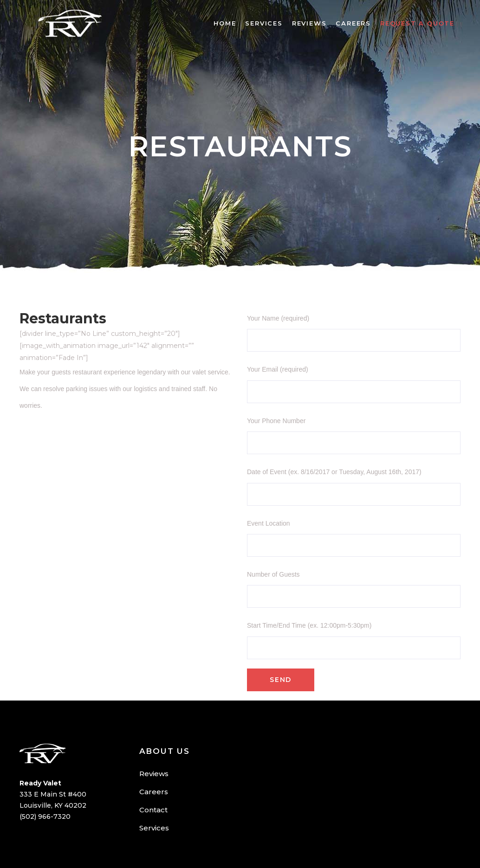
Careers (154, 792)
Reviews (154, 774)
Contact (153, 810)
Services (154, 828)
